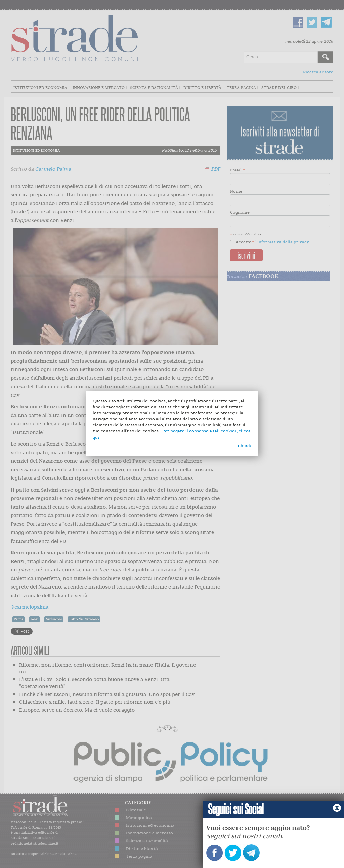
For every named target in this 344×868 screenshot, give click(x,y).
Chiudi (245, 446)
